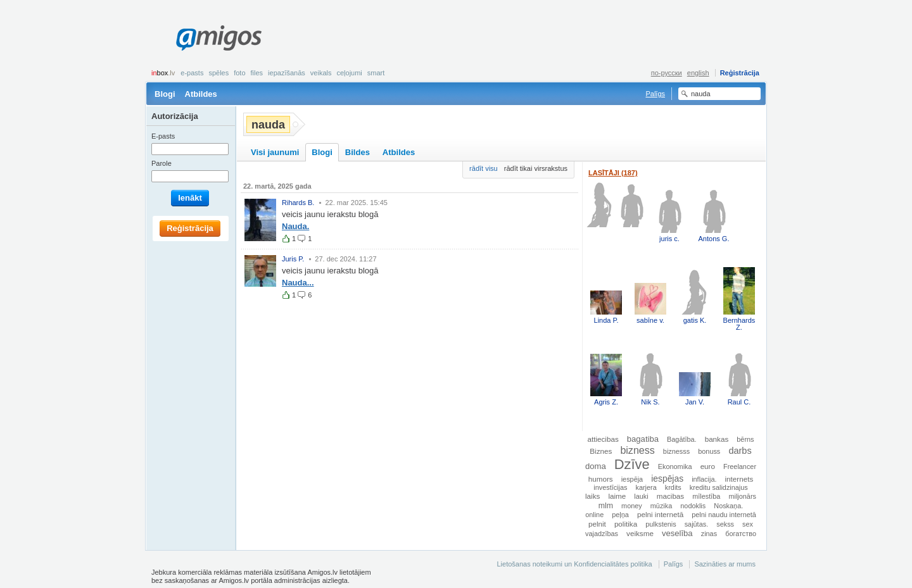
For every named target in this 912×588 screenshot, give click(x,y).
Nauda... (298, 283)
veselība (677, 533)
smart (376, 73)
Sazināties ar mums (725, 564)
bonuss (709, 451)
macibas (670, 496)
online (594, 515)
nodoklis (693, 506)
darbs (740, 451)
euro (708, 466)
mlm (606, 506)
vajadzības (602, 534)
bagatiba (643, 439)
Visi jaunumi (275, 152)
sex (748, 524)
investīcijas (610, 487)
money (632, 506)
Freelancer (740, 466)
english (698, 73)
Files (257, 73)
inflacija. (704, 479)
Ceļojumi (349, 73)
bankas (717, 439)
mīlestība (706, 496)
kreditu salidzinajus (719, 487)
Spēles (218, 73)
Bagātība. (682, 439)
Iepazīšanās (287, 73)
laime (617, 496)
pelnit (597, 524)
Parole (161, 163)
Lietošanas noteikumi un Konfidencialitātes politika (574, 564)
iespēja (632, 479)
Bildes (358, 152)
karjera (646, 487)
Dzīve (632, 464)
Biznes (601, 451)
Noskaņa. (728, 506)
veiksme (640, 533)
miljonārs (742, 496)
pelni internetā (660, 514)
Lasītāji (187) (613, 173)
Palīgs (655, 94)
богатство (741, 534)
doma (596, 466)
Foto (239, 73)
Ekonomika (675, 466)
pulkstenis (661, 524)
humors (601, 479)
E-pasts (192, 73)
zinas (709, 534)
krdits (673, 487)
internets (739, 479)
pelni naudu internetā (724, 515)
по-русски (667, 73)
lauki (641, 496)
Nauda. (295, 226)
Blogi (165, 94)
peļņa (620, 515)
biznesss (676, 451)
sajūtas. (696, 524)
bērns (745, 439)
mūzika (661, 506)
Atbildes (201, 94)
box (163, 73)
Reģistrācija (740, 73)
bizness (637, 450)
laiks (592, 496)
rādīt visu (484, 168)
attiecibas (603, 439)
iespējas (667, 479)
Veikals (321, 73)
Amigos (219, 38)
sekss (725, 524)
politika (626, 524)
